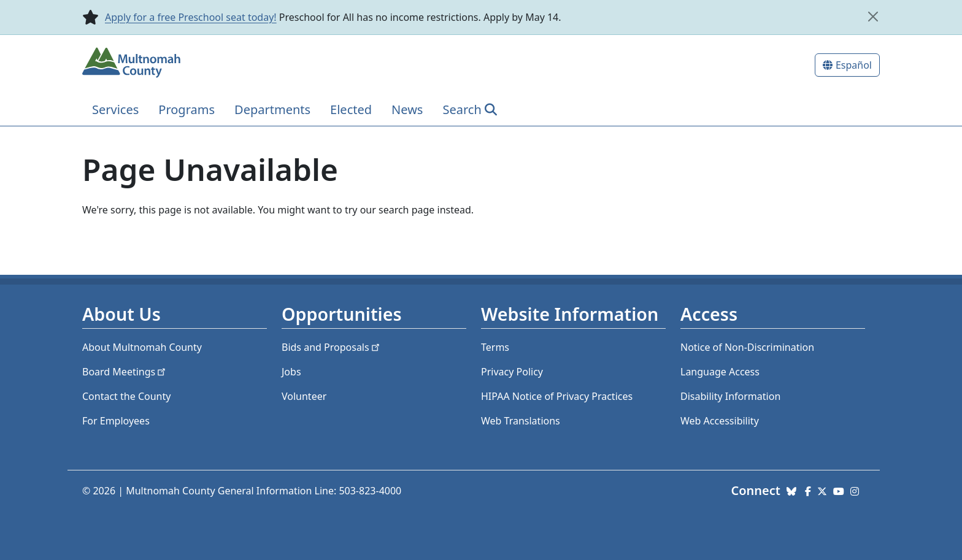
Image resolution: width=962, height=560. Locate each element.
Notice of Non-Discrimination (747, 347)
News (407, 109)
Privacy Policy (512, 372)
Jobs (291, 372)
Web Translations (521, 421)
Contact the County (126, 396)
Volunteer (304, 396)
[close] (873, 17)
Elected (351, 109)
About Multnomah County (142, 347)
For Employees (116, 421)
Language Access (720, 372)
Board (125, 372)
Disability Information (730, 396)
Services (115, 109)
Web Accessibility (720, 421)
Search (462, 109)
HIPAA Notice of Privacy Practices (557, 396)
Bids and (332, 347)
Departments (272, 109)
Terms (495, 347)
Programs (187, 109)
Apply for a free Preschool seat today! (191, 17)
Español (854, 65)
